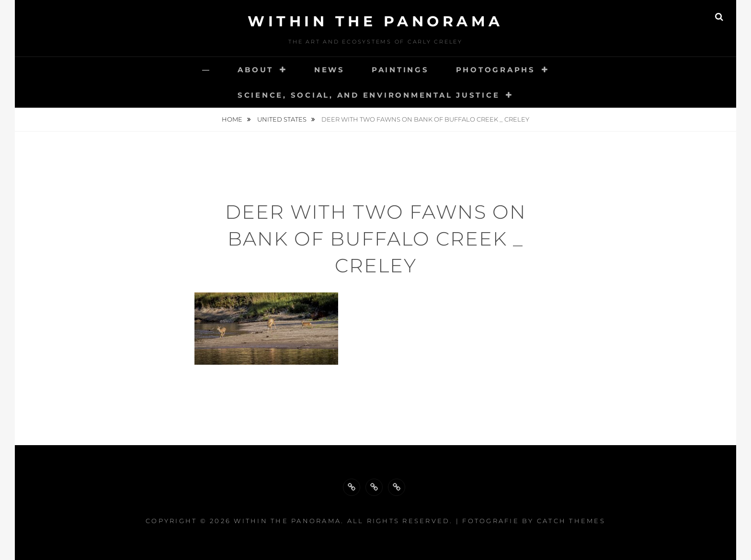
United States (283, 119)
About (256, 70)
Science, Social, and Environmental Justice (369, 95)
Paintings (400, 70)
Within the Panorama (375, 21)
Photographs (496, 70)
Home (233, 119)
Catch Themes (571, 521)
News (330, 70)
